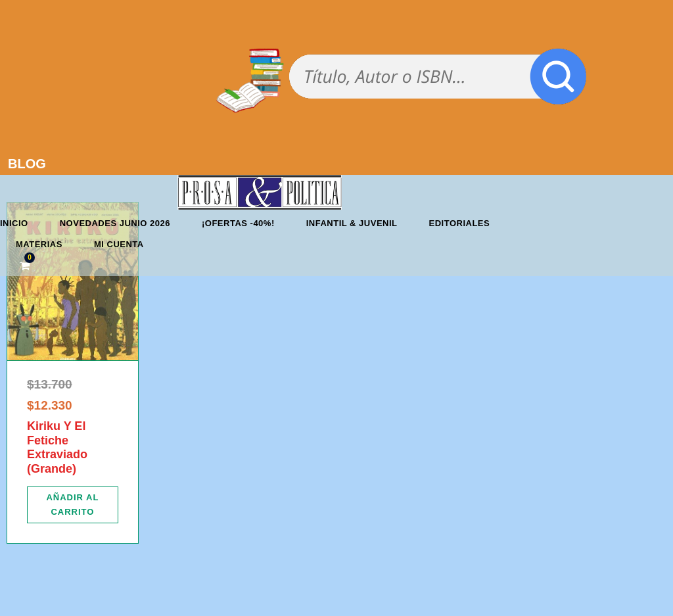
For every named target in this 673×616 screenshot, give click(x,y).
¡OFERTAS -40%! (238, 223)
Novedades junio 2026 (115, 223)
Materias (39, 244)
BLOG (27, 164)
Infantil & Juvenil (352, 223)
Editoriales (460, 223)
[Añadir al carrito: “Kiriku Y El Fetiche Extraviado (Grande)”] (73, 505)
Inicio (14, 223)
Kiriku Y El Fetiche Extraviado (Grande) (57, 447)
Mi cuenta (119, 244)
